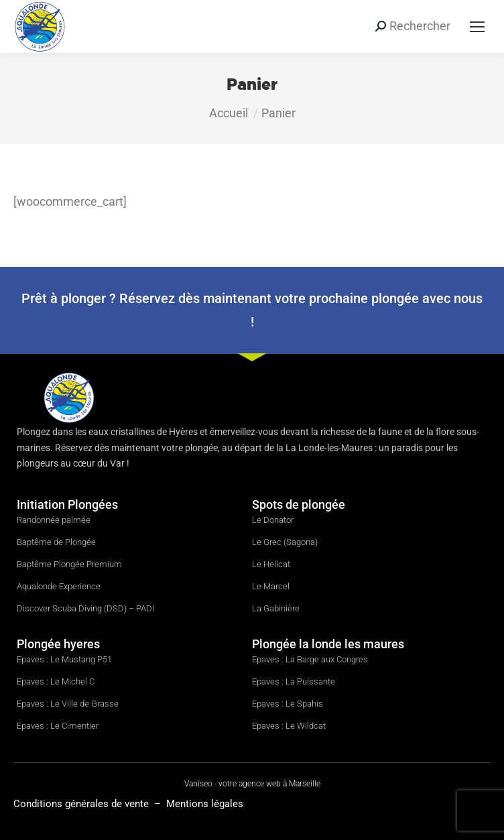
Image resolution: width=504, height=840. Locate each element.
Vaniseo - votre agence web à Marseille (252, 784)
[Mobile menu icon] (477, 27)
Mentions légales (205, 804)
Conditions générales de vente (82, 804)
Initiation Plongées (67, 504)
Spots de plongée (299, 504)
